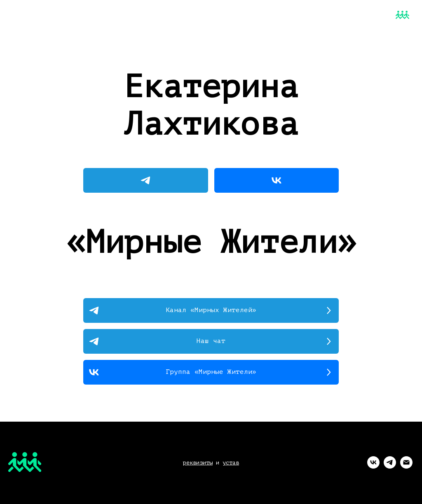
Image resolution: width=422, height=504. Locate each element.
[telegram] (390, 466)
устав (231, 463)
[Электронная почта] (406, 466)
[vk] (373, 466)
